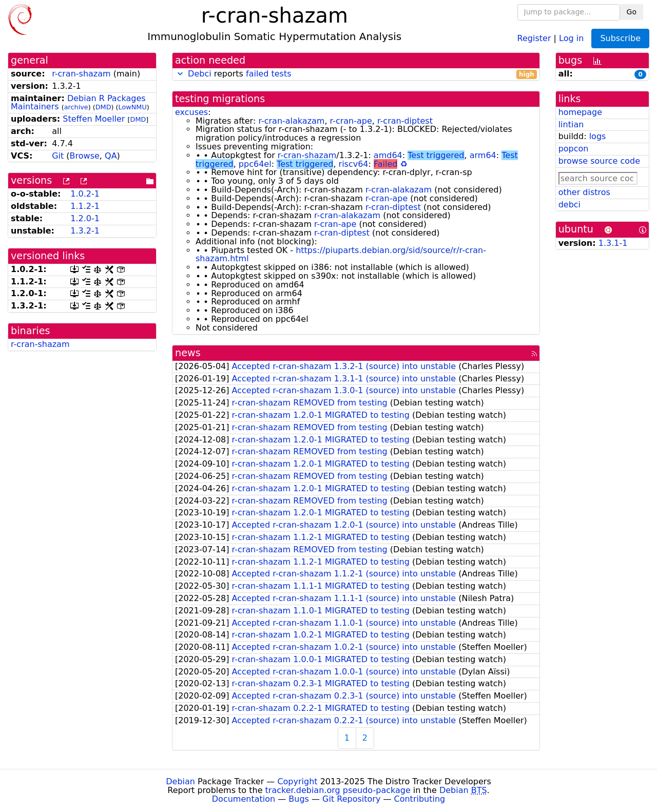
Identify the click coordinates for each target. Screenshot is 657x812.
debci (569, 205)
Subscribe (620, 38)
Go (632, 12)
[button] (180, 74)
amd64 (388, 155)
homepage (580, 112)
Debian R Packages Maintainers (78, 103)
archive (76, 107)
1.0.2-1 (85, 194)
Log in (571, 38)
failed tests (268, 74)
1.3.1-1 (613, 243)
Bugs (299, 799)
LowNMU (133, 107)
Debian (180, 781)
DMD (103, 107)
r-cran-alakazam (291, 121)
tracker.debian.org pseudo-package (338, 790)
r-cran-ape (351, 121)
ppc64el (255, 164)
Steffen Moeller (94, 119)
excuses (191, 112)
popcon (574, 149)
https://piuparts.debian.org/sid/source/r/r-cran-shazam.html (341, 255)
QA (111, 156)
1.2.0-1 (85, 218)
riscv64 (354, 164)
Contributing (420, 799)
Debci (200, 74)
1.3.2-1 (85, 231)
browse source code (599, 161)
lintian (571, 124)
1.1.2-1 (85, 206)
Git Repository (351, 799)
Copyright (297, 781)
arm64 (483, 155)
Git (58, 156)
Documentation (244, 799)
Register (534, 38)
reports (356, 74)
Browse (85, 156)
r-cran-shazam (81, 74)
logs (598, 136)
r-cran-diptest (405, 121)
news (188, 353)
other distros (584, 192)
